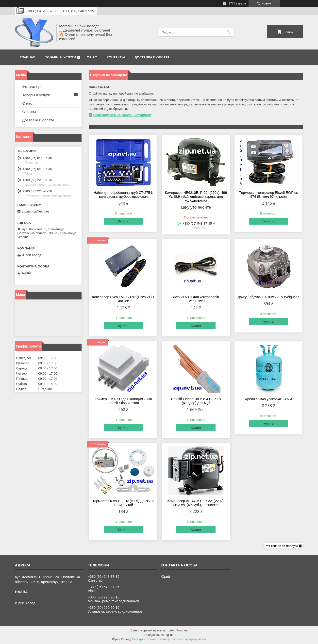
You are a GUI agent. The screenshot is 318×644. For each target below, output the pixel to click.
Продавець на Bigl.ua (159, 635)
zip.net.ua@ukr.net (36, 211)
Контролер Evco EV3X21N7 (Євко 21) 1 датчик (123, 299)
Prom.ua (182, 630)
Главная (28, 57)
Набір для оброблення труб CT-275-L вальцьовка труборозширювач (123, 195)
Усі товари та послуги (282, 546)
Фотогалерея (33, 87)
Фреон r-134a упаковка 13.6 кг (268, 399)
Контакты (116, 57)
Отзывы (29, 112)
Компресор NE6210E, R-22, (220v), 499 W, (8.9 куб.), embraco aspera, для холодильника (196, 197)
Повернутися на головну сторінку (122, 115)
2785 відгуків (237, 3)
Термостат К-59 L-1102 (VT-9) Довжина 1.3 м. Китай (123, 503)
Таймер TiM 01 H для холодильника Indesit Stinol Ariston (123, 401)
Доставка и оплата (152, 57)
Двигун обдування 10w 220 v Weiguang (269, 297)
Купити (123, 221)
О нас (92, 57)
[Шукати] (229, 32)
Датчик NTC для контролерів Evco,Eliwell (196, 299)
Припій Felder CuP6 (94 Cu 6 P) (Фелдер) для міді (196, 401)
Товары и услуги (61, 57)
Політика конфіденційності (188, 639)
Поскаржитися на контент (150, 639)
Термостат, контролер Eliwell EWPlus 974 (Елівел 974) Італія (269, 195)
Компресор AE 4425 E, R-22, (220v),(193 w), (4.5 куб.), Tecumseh (196, 503)
